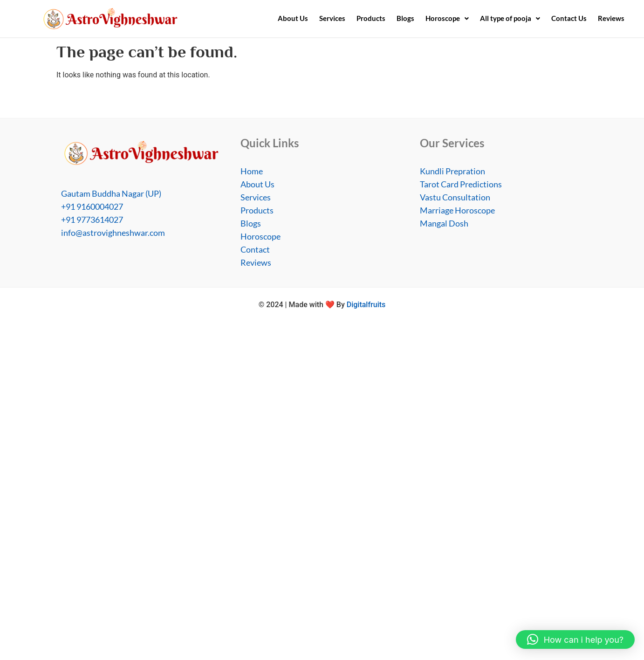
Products (371, 18)
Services (332, 18)
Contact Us (569, 18)
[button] (447, 18)
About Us (293, 18)
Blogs (405, 18)
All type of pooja (510, 18)
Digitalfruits (366, 305)
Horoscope (447, 18)
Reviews (611, 18)
